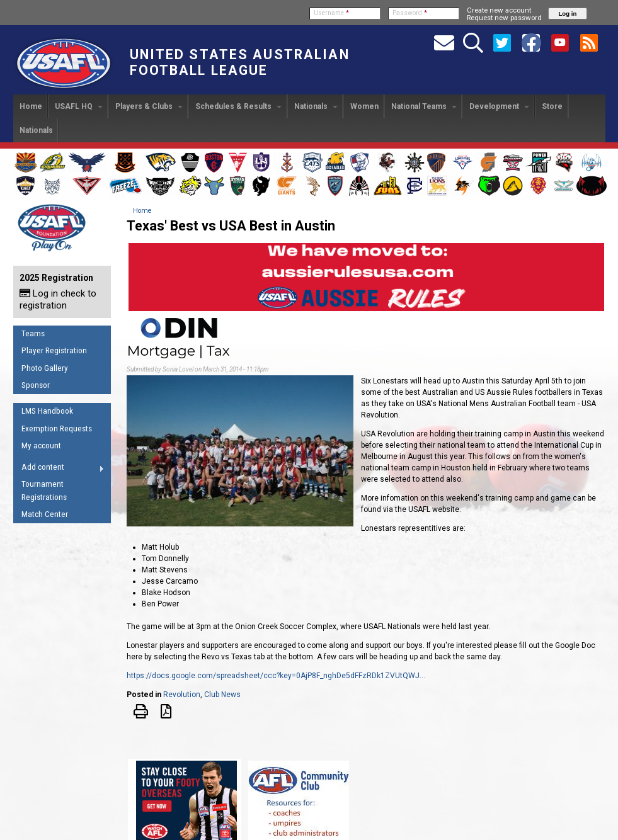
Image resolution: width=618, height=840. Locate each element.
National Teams (424, 106)
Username (331, 13)
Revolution (182, 695)
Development (499, 106)
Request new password (504, 18)
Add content (59, 469)
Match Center (45, 514)
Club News (222, 695)
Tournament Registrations (44, 491)
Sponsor (36, 385)
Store (552, 106)
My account (41, 446)
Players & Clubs (149, 106)
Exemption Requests (57, 429)
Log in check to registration (58, 299)
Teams (33, 333)
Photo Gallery (45, 368)
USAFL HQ (79, 106)
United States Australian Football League (240, 62)
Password (410, 13)
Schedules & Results (238, 106)
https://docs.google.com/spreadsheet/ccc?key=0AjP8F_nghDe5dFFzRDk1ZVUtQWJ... (276, 676)
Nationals (316, 106)
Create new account (499, 10)
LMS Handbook (47, 411)
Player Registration (54, 350)
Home (31, 106)
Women (364, 106)
